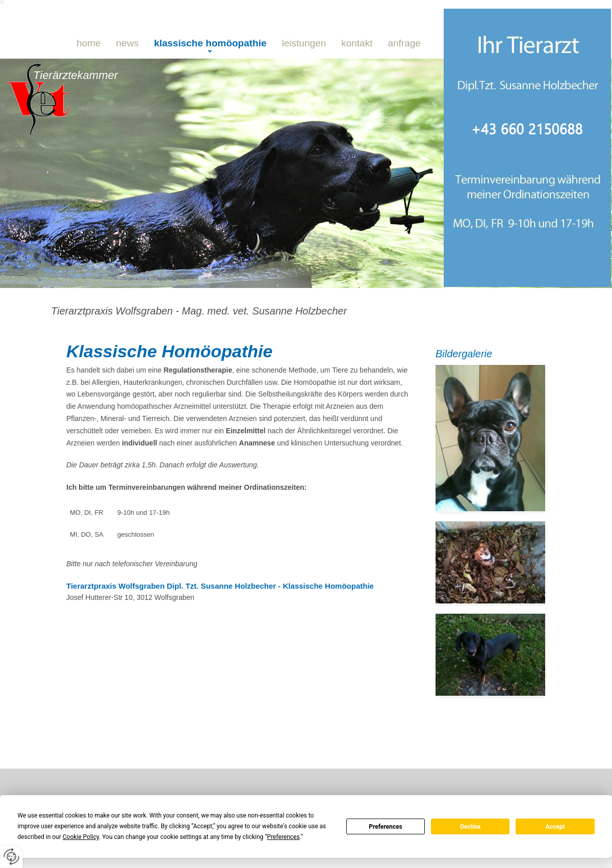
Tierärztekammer (75, 75)
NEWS (127, 43)
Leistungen (304, 43)
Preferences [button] (284, 837)
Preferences (386, 827)
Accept (555, 827)
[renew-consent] (11, 857)
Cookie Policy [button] (81, 837)
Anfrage (404, 43)
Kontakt (357, 43)
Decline (470, 827)
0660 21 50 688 (150, 146)
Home (89, 43)
